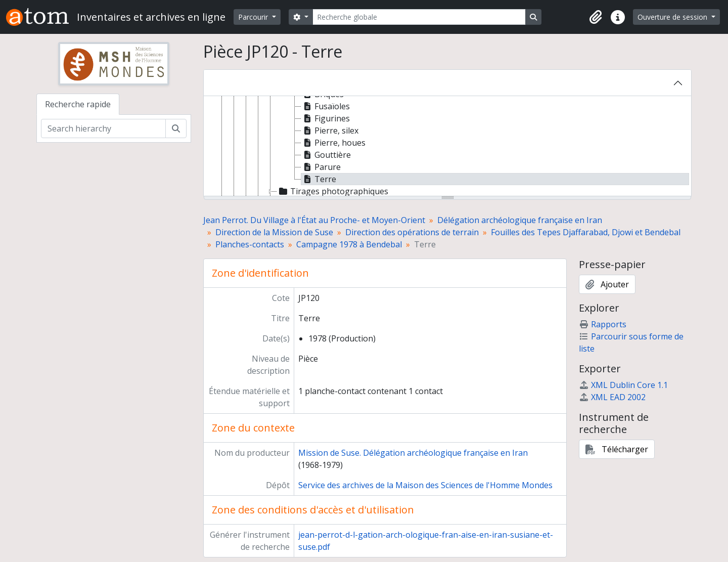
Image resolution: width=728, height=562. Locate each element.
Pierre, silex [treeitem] (330, 131)
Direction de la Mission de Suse (274, 232)
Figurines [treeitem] (326, 118)
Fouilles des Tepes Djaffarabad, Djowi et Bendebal (586, 232)
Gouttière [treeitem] (326, 155)
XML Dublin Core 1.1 (623, 385)
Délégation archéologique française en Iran (520, 220)
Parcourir (254, 17)
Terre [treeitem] (319, 179)
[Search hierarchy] (103, 128)
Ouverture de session (673, 17)
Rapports (603, 324)
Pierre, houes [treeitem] (333, 143)
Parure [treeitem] (321, 167)
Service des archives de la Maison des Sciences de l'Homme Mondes (425, 485)
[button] (596, 17)
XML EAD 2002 (612, 397)
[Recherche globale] (419, 17)
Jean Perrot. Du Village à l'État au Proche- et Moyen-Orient (314, 220)
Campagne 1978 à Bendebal (349, 244)
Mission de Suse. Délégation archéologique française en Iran (413, 453)
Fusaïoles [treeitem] (326, 106)
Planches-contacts (250, 244)
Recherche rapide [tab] (78, 104)
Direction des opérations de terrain (412, 232)
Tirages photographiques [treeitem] (333, 191)
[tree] (447, 147)
